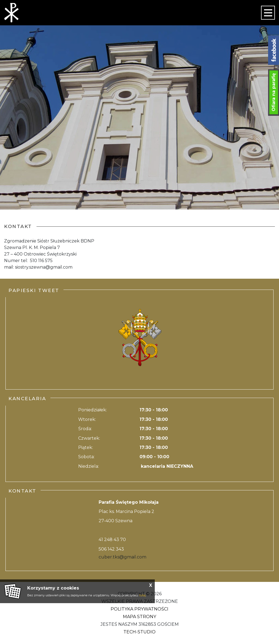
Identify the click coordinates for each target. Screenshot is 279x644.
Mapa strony (139, 617)
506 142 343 (111, 549)
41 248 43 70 (112, 540)
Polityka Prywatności (139, 609)
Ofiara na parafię (274, 92)
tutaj (142, 595)
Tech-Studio (139, 632)
